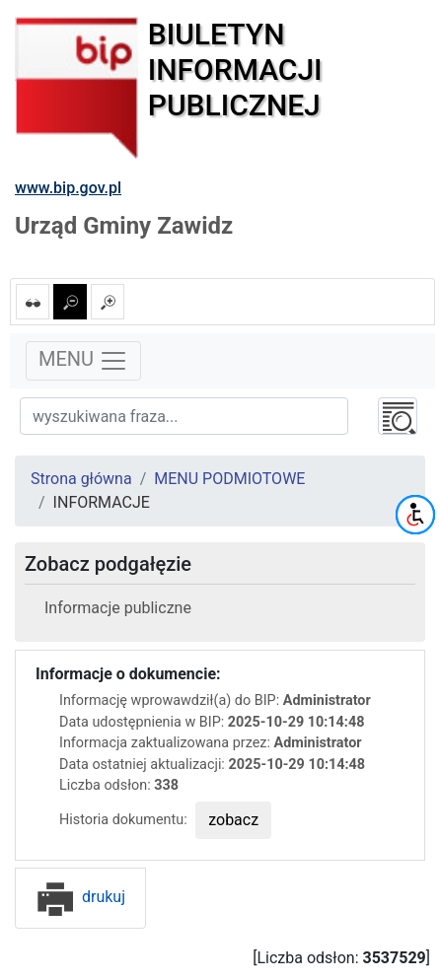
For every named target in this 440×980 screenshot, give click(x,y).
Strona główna (81, 479)
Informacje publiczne (118, 608)
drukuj (80, 897)
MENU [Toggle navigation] (83, 361)
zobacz (233, 820)
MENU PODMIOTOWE (229, 479)
